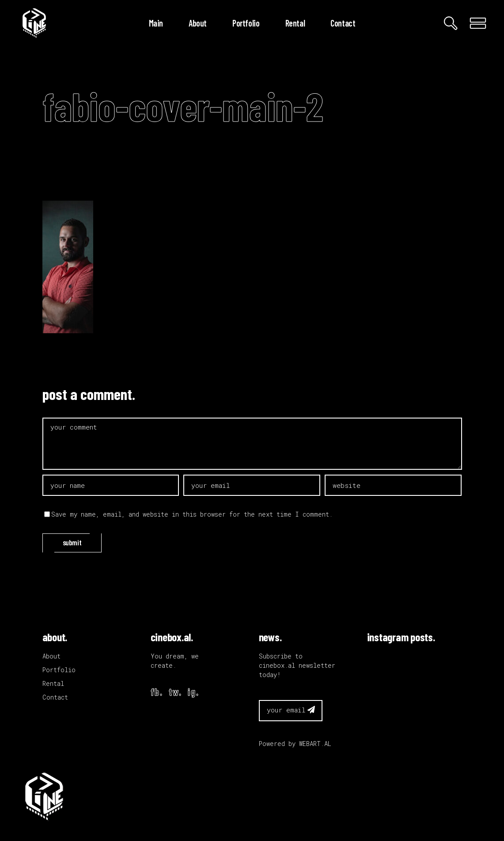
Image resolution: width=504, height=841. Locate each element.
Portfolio (59, 670)
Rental (53, 683)
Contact (55, 697)
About (51, 656)
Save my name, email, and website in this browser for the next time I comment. (192, 514)
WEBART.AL (315, 744)
